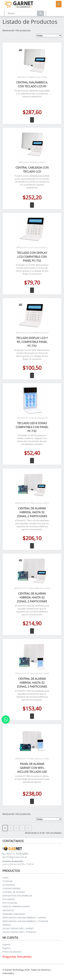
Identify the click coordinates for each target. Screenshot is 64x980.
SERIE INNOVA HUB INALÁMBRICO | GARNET (24, 918)
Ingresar (6, 944)
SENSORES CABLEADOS (14, 914)
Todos (5, 878)
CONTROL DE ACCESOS (14, 892)
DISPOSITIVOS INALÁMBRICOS (17, 896)
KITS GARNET (9, 899)
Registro (6, 948)
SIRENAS (7, 925)
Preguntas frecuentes (17, 957)
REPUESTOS (8, 910)
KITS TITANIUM (10, 903)
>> (29, 828)
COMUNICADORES (11, 888)
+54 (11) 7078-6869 (15, 854)
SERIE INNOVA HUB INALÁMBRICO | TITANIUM (25, 921)
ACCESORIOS (9, 885)
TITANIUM (7, 881)
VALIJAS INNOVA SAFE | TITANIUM (19, 932)
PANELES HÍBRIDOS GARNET (16, 906)
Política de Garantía (12, 952)
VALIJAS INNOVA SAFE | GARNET (18, 928)
